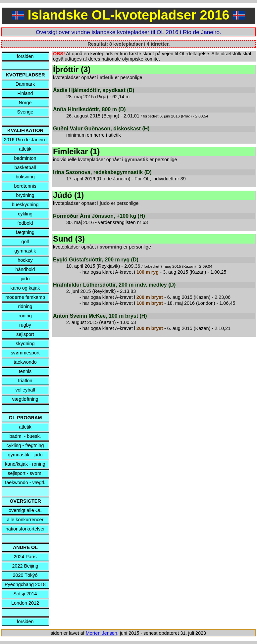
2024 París (25, 557)
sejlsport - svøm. (25, 473)
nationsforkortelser (25, 529)
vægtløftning (25, 399)
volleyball (25, 390)
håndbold (25, 269)
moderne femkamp (25, 297)
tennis (25, 371)
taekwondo (25, 362)
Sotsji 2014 (25, 594)
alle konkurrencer (25, 520)
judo (25, 279)
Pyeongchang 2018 (25, 584)
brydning (25, 195)
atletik (25, 149)
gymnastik (25, 251)
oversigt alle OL (25, 510)
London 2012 (25, 603)
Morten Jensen (102, 633)
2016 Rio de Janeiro (25, 140)
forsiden (25, 56)
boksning (25, 177)
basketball (25, 167)
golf (25, 242)
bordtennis (25, 186)
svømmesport (25, 353)
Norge (25, 103)
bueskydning (25, 205)
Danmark (25, 84)
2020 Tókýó (25, 575)
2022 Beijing (25, 566)
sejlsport (25, 334)
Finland (25, 93)
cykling (25, 214)
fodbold (25, 223)
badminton (25, 158)
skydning (25, 344)
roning (25, 316)
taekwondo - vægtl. (25, 483)
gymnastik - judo (25, 455)
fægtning (25, 232)
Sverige (25, 112)
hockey (25, 260)
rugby (25, 325)
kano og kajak (25, 288)
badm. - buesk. (25, 436)
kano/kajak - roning (25, 464)
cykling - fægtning (25, 445)
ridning (25, 306)
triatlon (25, 381)
